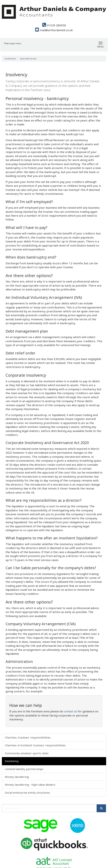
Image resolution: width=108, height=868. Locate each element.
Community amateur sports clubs (27, 753)
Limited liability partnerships (24, 769)
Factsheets (10, 59)
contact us (70, 711)
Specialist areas (28, 59)
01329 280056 (54, 25)
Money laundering (17, 777)
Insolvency (12, 761)
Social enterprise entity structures (27, 793)
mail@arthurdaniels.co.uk (54, 30)
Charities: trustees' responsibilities (28, 737)
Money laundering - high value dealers (30, 785)
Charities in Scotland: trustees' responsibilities (35, 745)
